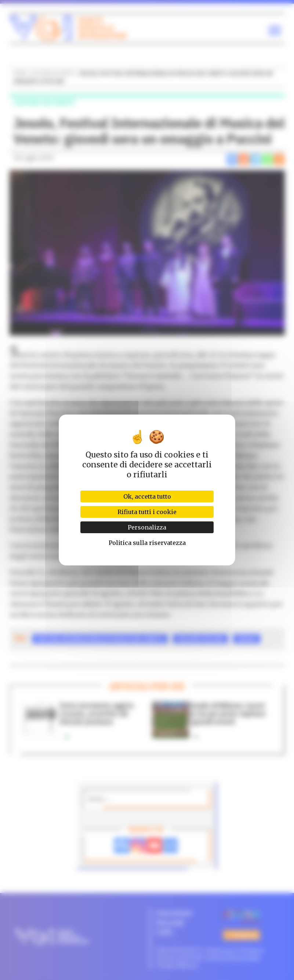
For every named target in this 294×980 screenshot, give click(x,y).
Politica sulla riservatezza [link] (147, 543)
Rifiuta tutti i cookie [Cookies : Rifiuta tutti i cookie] (147, 512)
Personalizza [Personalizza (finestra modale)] (147, 527)
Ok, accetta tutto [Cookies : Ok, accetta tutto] (147, 496)
